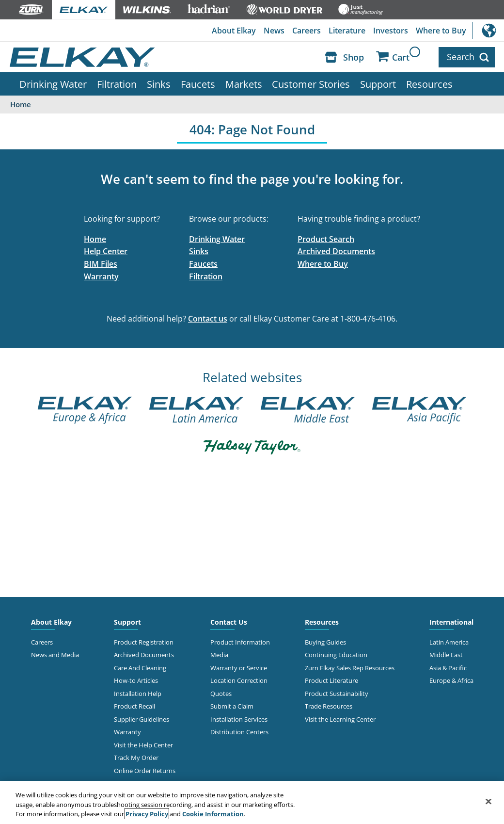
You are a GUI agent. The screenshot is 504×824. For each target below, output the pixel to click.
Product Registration (144, 642)
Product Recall (134, 706)
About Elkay (234, 31)
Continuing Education (336, 655)
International (488, 30)
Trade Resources (329, 706)
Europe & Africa (451, 680)
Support (378, 84)
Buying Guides (325, 642)
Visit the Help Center (143, 745)
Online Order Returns (145, 771)
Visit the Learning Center (340, 719)
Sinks (159, 84)
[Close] (488, 801)
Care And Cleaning (140, 668)
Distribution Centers (239, 732)
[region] (252, 802)
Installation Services (239, 719)
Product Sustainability (337, 694)
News (274, 31)
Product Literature (331, 680)
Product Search (326, 239)
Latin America (449, 642)
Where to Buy (441, 31)
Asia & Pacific (448, 668)
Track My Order (136, 758)
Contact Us (229, 622)
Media (219, 655)
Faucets (198, 84)
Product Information (240, 642)
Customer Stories (311, 84)
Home (95, 239)
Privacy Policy (147, 814)
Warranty (101, 276)
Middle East (446, 655)
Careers (307, 31)
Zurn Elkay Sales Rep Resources (350, 668)
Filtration (117, 84)
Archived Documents (336, 251)
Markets (244, 84)
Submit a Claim (232, 706)
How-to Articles (136, 680)
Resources (429, 84)
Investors (391, 31)
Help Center (106, 251)
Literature (347, 31)
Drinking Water (53, 84)
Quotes (221, 694)
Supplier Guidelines (142, 719)
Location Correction (239, 680)
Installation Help (138, 694)
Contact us (208, 319)
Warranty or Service (239, 668)
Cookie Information (213, 814)
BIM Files (101, 264)
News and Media (55, 655)
